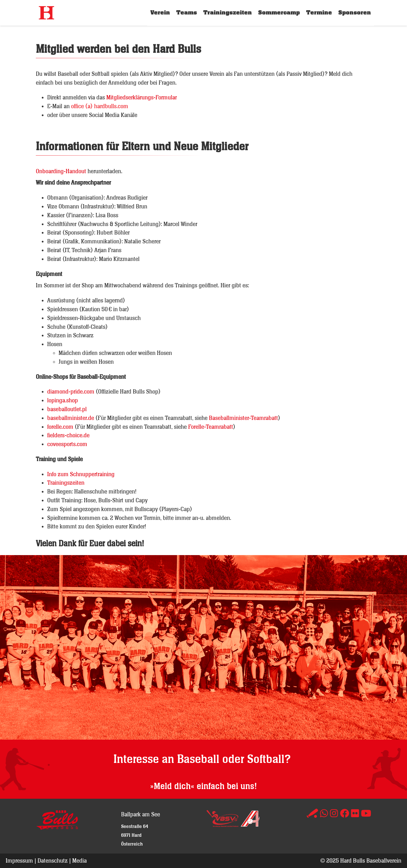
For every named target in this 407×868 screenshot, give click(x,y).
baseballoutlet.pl (67, 409)
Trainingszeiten (228, 13)
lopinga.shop (63, 400)
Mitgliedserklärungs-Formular (142, 97)
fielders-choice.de (68, 435)
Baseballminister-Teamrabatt (243, 418)
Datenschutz (53, 860)
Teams (187, 13)
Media (79, 860)
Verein (160, 13)
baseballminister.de (71, 418)
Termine (319, 13)
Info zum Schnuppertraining (81, 474)
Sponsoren (355, 13)
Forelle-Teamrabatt (211, 427)
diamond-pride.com (71, 391)
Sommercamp (279, 13)
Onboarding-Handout (61, 171)
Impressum (19, 860)
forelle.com (61, 427)
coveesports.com (67, 444)
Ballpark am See (141, 814)
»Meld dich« (172, 786)
